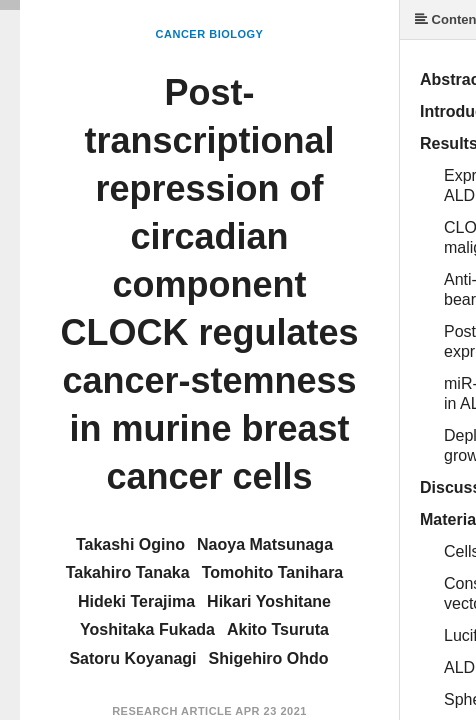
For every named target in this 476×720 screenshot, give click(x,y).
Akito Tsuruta (278, 629)
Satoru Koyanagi (132, 658)
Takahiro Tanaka (128, 572)
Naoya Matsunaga (265, 544)
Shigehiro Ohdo (269, 658)
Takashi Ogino (130, 544)
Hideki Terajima (136, 601)
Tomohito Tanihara (273, 572)
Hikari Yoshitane (269, 601)
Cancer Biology (210, 34)
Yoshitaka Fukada (147, 629)
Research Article (172, 711)
